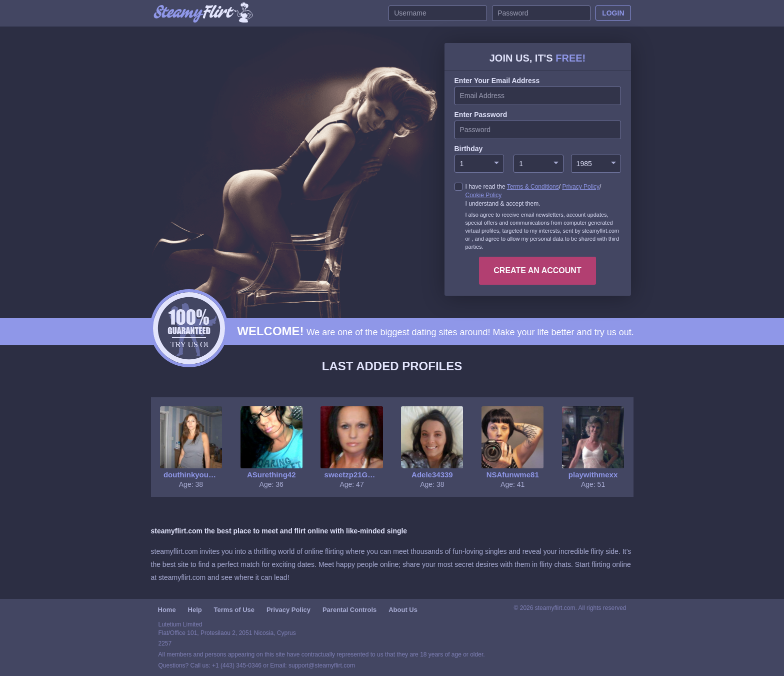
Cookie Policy (484, 195)
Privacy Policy (581, 187)
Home (167, 610)
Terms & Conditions (533, 187)
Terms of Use (234, 610)
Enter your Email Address (497, 81)
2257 (165, 643)
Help (195, 610)
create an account (537, 270)
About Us (403, 610)
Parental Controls (349, 610)
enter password (481, 115)
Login (613, 13)
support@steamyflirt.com (322, 665)
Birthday (469, 149)
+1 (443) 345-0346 (237, 665)
